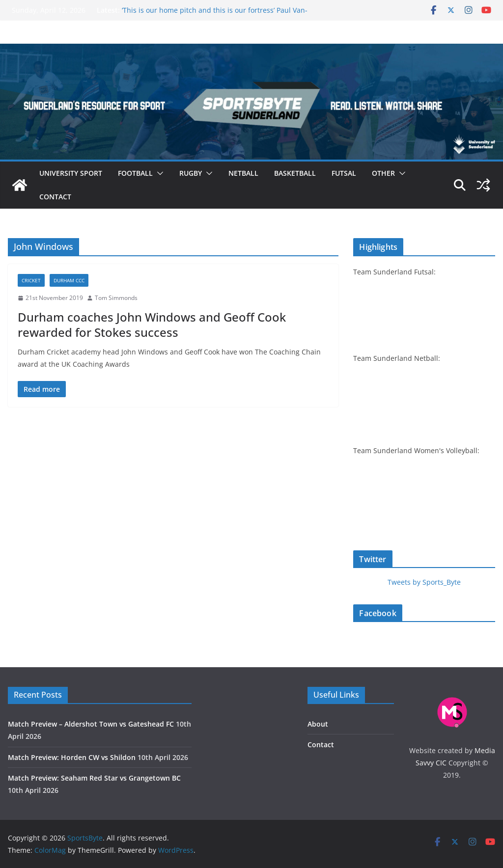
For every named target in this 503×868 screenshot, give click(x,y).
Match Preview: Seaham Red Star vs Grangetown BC (94, 778)
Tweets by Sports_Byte (424, 582)
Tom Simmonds (116, 298)
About (318, 724)
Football (135, 173)
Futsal (344, 173)
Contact (55, 197)
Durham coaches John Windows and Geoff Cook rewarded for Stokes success (152, 325)
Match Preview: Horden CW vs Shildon (72, 757)
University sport (71, 173)
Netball (243, 173)
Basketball (295, 173)
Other (383, 173)
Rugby (191, 173)
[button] (158, 173)
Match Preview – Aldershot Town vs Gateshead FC (91, 724)
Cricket (31, 280)
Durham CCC (69, 280)
